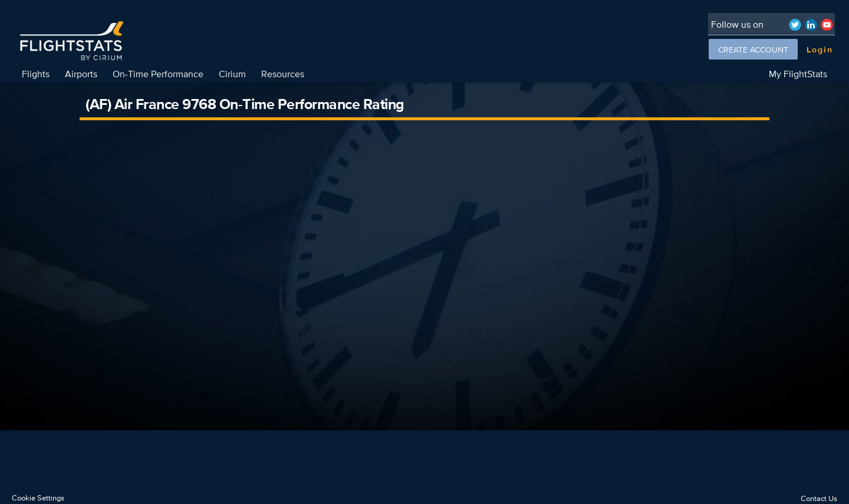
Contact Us (819, 498)
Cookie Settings (38, 498)
